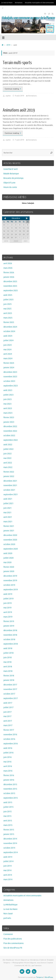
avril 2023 (8, 408)
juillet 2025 (8, 300)
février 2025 (9, 322)
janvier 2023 (9, 422)
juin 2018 (7, 658)
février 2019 (9, 621)
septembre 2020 (11, 549)
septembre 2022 (11, 440)
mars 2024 (8, 359)
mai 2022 (7, 458)
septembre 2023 (11, 386)
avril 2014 (8, 875)
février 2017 (9, 730)
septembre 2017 (11, 698)
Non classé (8, 914)
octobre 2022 (9, 436)
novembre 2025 (10, 286)
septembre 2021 (11, 495)
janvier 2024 (9, 368)
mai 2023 (7, 404)
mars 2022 (8, 467)
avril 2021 (8, 517)
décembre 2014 (10, 839)
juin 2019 (7, 603)
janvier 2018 (9, 680)
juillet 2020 (8, 558)
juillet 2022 (8, 449)
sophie (8, 96)
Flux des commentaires (13, 943)
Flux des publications (13, 939)
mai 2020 (7, 562)
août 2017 (8, 703)
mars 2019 (8, 617)
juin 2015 (7, 812)
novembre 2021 (10, 485)
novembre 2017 (10, 689)
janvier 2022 (9, 476)
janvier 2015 (9, 834)
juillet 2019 (8, 599)
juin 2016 (7, 757)
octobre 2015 (9, 793)
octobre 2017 (9, 694)
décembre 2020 (10, 535)
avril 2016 (8, 766)
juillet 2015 (8, 807)
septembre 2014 (11, 852)
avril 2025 (8, 313)
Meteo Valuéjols (28, 203)
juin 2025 (7, 304)
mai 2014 (7, 870)
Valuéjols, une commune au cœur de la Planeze (29, 18)
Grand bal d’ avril (11, 169)
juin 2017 (7, 712)
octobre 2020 (9, 544)
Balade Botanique (11, 174)
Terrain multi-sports (17, 63)
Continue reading (13, 89)
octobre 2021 (9, 490)
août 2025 (8, 295)
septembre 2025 (11, 291)
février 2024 (9, 363)
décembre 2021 (10, 481)
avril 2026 (8, 263)
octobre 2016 (9, 739)
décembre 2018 (10, 630)
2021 (26, 241)
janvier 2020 (9, 571)
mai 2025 (7, 309)
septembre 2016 (11, 744)
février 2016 (9, 775)
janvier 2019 (9, 626)
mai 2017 (7, 716)
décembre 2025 (10, 281)
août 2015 (8, 802)
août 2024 (8, 336)
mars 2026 (8, 268)
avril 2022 (8, 463)
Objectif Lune (9, 183)
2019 (8, 45)
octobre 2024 (9, 331)
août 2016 (8, 748)
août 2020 (8, 553)
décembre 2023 (10, 372)
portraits (7, 918)
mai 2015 (7, 816)
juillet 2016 (8, 753)
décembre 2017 (10, 685)
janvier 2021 (9, 531)
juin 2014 (7, 866)
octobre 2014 (9, 848)
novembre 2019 (10, 581)
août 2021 (8, 499)
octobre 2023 (9, 381)
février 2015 (9, 830)
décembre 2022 (10, 426)
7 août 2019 (20, 140)
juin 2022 (7, 454)
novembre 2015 (10, 789)
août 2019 (8, 594)
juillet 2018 (8, 653)
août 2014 (8, 857)
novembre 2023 (10, 377)
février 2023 (9, 418)
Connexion (8, 934)
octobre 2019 (9, 585)
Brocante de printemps (13, 178)
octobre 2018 (9, 640)
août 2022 (8, 445)
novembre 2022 (10, 431)
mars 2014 (8, 880)
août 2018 (8, 648)
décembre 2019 (10, 576)
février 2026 (9, 273)
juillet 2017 (8, 707)
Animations (19, 3)
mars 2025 (8, 318)
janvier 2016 (9, 780)
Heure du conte (10, 187)
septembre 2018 (11, 644)
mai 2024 (7, 350)
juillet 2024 (8, 340)
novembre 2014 (10, 843)
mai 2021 (7, 513)
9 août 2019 (20, 96)
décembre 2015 (10, 784)
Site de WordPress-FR (13, 948)
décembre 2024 (10, 327)
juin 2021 (7, 508)
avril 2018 (8, 667)
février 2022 (9, 472)
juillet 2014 (8, 861)
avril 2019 (8, 612)
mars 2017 (8, 725)
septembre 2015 (11, 798)
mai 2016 (7, 762)
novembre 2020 (10, 540)
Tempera (39, 977)
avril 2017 (8, 721)
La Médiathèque (10, 905)
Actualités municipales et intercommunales (39, 3)
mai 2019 (7, 608)
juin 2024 (7, 345)
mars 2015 (8, 825)
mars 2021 (8, 522)
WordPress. (49, 977)
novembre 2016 (10, 735)
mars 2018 (8, 671)
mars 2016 (8, 771)
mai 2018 (7, 662)
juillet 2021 (8, 503)
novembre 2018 (10, 635)
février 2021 (9, 526)
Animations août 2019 (19, 110)
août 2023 (8, 390)
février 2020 (9, 567)
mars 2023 (8, 413)
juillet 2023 (8, 395)
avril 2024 (8, 354)
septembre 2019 (11, 590)
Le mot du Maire (7, 3)
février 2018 (9, 676)
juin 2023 (7, 399)
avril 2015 (8, 821)
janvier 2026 (9, 277)
